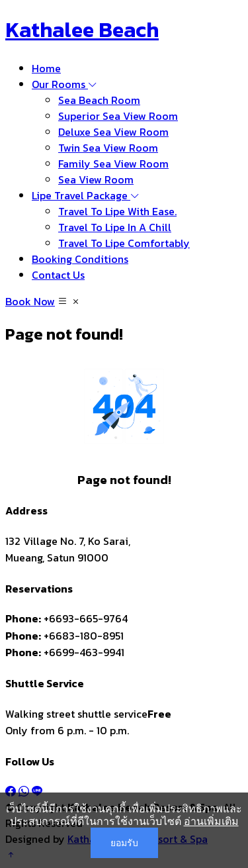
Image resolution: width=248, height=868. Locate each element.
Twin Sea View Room (108, 148)
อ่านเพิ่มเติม (211, 821)
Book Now (30, 301)
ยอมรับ (124, 843)
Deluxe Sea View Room (113, 132)
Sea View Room (96, 179)
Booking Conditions (80, 259)
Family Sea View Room (113, 164)
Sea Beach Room (99, 100)
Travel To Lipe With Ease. (117, 211)
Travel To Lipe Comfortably (124, 243)
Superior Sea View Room (118, 116)
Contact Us (58, 275)
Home (46, 68)
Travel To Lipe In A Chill (115, 227)
